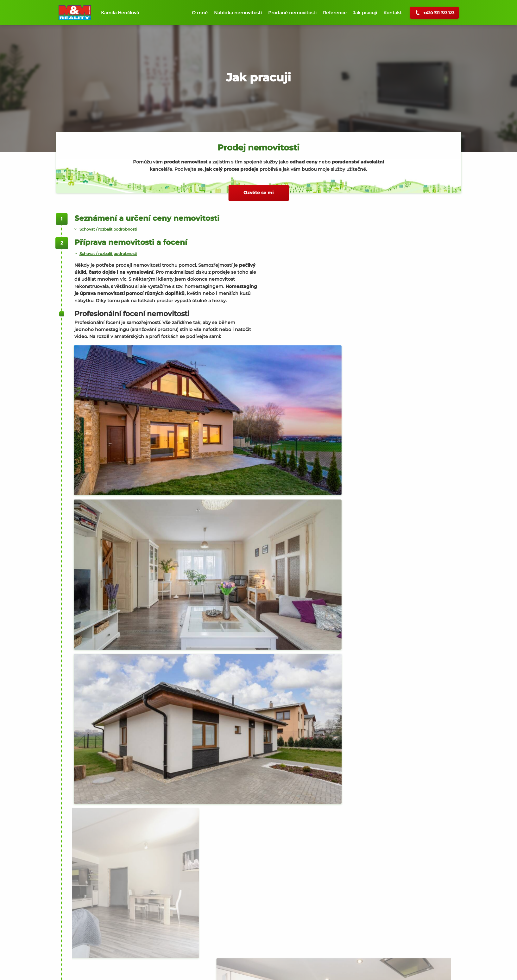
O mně (200, 13)
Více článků (271, 947)
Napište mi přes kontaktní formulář (120, 770)
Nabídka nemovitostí (238, 13)
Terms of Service (188, 969)
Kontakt (393, 13)
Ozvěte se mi (258, 193)
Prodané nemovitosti (292, 13)
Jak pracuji (365, 13)
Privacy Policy (155, 969)
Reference (335, 13)
